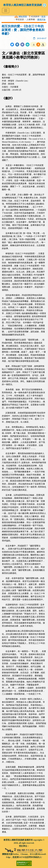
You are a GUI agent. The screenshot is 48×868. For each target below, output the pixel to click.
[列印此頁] (28, 45)
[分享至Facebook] (22, 45)
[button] (34, 45)
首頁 (43, 16)
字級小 (34, 45)
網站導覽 (23, 16)
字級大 (43, 45)
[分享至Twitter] (12, 45)
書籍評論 (41, 19)
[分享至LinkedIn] (17, 45)
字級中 (38, 45)
